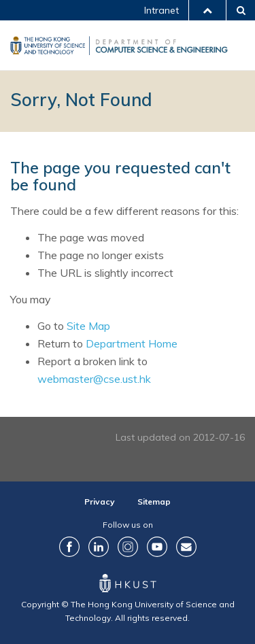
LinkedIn (99, 547)
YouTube (157, 547)
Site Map (88, 326)
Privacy (100, 502)
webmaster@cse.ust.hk (94, 379)
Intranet (161, 10)
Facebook (69, 547)
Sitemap (154, 502)
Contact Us (186, 547)
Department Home (132, 343)
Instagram (128, 547)
